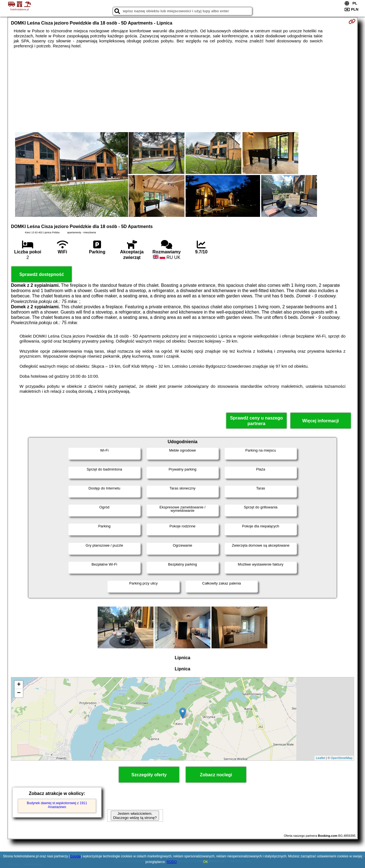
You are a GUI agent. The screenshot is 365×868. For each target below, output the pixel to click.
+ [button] (19, 685)
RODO (172, 862)
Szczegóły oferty (149, 775)
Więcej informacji (320, 421)
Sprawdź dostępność (42, 274)
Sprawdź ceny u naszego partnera (256, 421)
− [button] (19, 693)
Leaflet (320, 758)
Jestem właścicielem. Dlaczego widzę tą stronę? (135, 816)
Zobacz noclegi (216, 775)
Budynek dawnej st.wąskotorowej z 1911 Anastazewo (57, 805)
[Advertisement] (182, 90)
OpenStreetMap (342, 758)
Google (75, 856)
